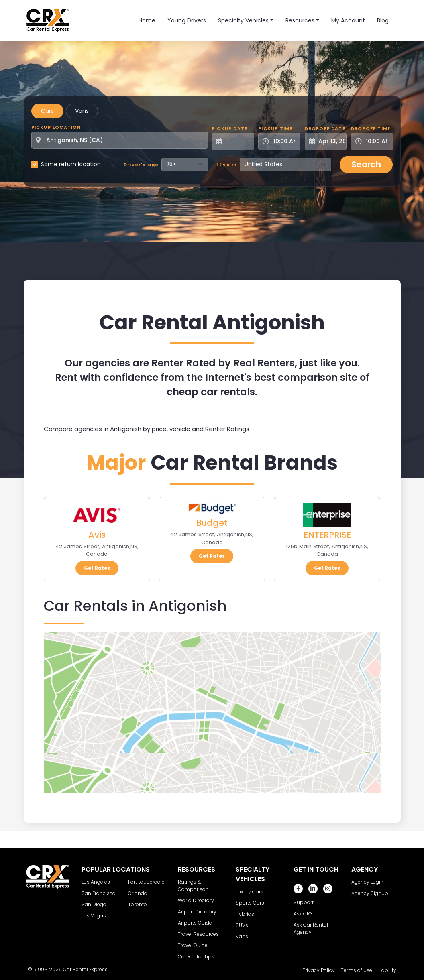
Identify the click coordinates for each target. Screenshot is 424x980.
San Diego (94, 904)
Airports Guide (195, 923)
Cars (47, 111)
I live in (227, 165)
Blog (383, 20)
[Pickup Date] (237, 141)
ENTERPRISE (327, 535)
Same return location (71, 164)
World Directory (196, 900)
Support (304, 902)
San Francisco (99, 893)
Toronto (138, 904)
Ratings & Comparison (193, 885)
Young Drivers (187, 20)
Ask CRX (303, 914)
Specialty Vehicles (243, 20)
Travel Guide (193, 945)
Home (147, 20)
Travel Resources (198, 934)
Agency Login (367, 882)
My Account (348, 20)
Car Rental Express (85, 969)
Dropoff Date (325, 128)
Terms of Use (357, 970)
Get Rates (97, 568)
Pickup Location (56, 127)
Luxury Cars (250, 892)
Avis (97, 535)
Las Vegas (94, 916)
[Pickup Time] (284, 141)
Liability (387, 970)
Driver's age (141, 165)
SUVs (242, 925)
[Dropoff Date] (330, 141)
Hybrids (245, 914)
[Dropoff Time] (377, 141)
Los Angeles (96, 882)
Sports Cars (250, 903)
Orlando (138, 893)
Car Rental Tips (196, 957)
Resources (300, 20)
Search (366, 164)
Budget (212, 523)
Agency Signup (370, 893)
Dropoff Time (371, 128)
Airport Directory (197, 912)
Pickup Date (230, 128)
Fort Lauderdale (146, 882)
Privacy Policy (319, 970)
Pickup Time (275, 128)
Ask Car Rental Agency (311, 928)
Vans (82, 111)
